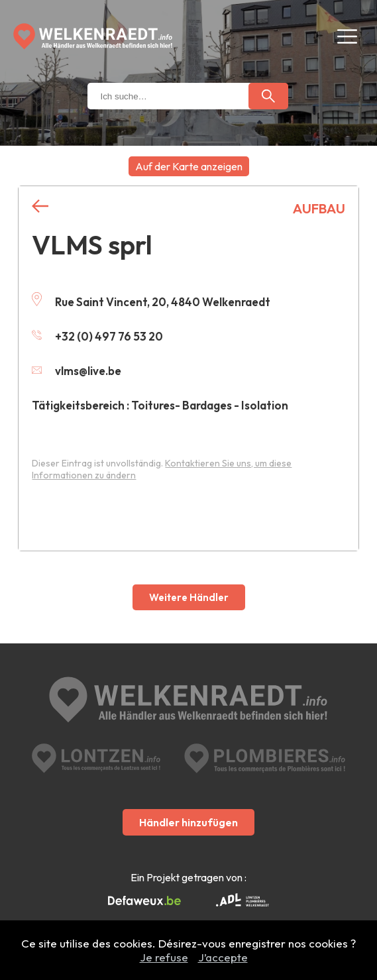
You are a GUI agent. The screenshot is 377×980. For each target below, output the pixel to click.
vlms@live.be (77, 371)
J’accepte (223, 957)
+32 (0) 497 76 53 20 (97, 336)
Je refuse (164, 957)
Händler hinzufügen (188, 822)
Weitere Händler (189, 597)
